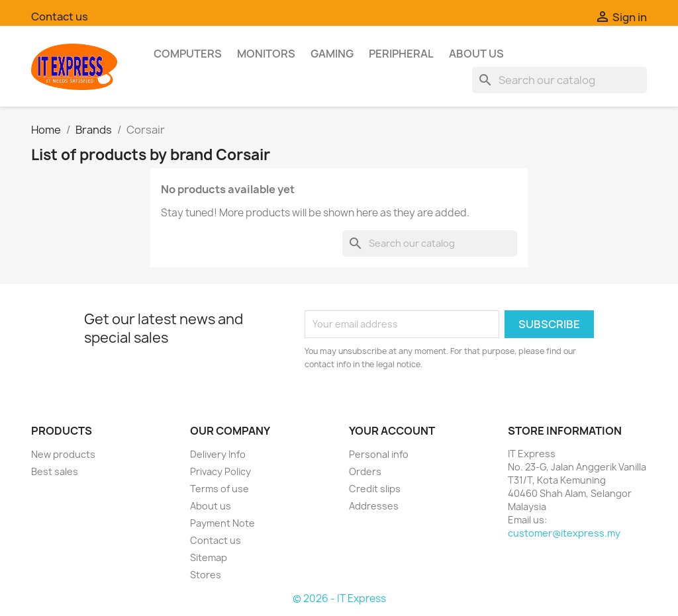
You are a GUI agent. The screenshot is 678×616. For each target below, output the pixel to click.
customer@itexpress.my (564, 533)
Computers (188, 54)
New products (63, 454)
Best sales (55, 471)
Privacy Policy (220, 471)
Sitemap (209, 557)
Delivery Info (218, 454)
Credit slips (375, 489)
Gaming (332, 54)
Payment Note (222, 523)
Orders (365, 471)
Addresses (374, 506)
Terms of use (219, 489)
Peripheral (401, 54)
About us (476, 54)
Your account (392, 431)
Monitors (266, 54)
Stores (206, 575)
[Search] (559, 80)
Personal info (379, 454)
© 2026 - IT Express (339, 598)
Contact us (60, 17)
